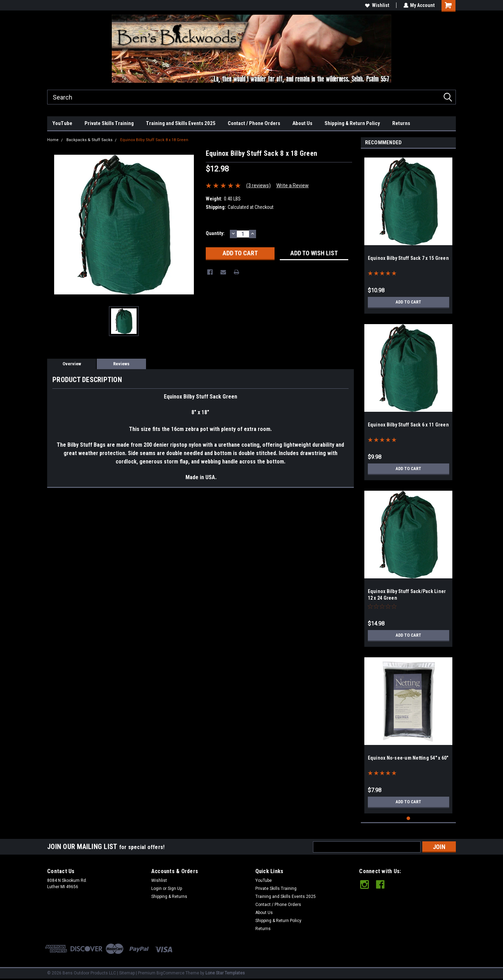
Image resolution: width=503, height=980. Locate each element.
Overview (72, 364)
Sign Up (175, 888)
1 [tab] (409, 818)
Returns (401, 123)
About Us (302, 123)
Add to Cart (409, 302)
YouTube (62, 123)
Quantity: (215, 233)
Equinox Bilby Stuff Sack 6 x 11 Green (408, 425)
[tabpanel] (409, 233)
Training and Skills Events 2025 (181, 123)
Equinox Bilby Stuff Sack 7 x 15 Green (408, 258)
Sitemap (127, 973)
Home (53, 140)
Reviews (121, 364)
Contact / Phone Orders (254, 123)
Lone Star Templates (225, 973)
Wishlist (377, 5)
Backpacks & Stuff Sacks (89, 140)
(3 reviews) (258, 185)
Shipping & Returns (169, 897)
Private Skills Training (109, 123)
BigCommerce (170, 973)
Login (156, 888)
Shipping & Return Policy (352, 123)
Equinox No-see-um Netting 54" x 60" (408, 758)
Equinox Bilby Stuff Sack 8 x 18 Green (154, 140)
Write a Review (293, 185)
